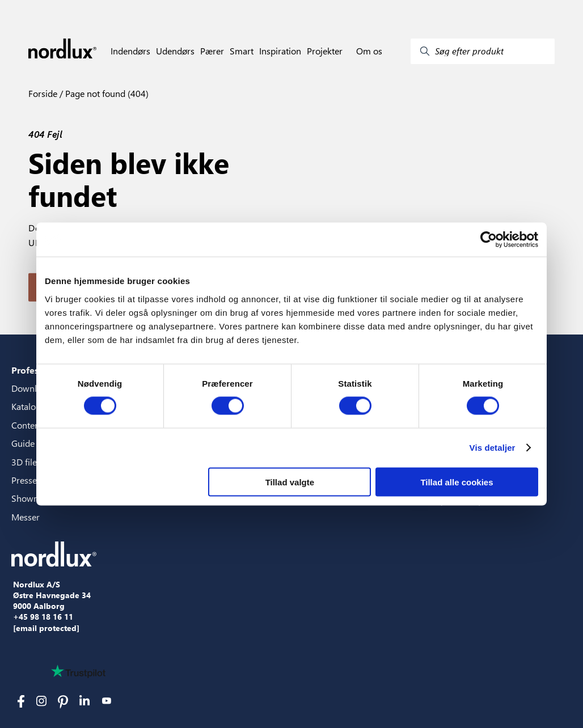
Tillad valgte (290, 482)
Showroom (33, 498)
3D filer (26, 462)
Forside (43, 93)
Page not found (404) (106, 93)
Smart (242, 51)
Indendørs (130, 51)
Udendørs (175, 51)
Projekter (325, 51)
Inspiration (280, 51)
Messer (26, 517)
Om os (369, 51)
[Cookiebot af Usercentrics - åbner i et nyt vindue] (489, 240)
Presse (24, 480)
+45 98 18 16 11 (43, 617)
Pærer (212, 51)
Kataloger (30, 406)
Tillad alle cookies (457, 482)
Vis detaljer (493, 448)
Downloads (33, 388)
